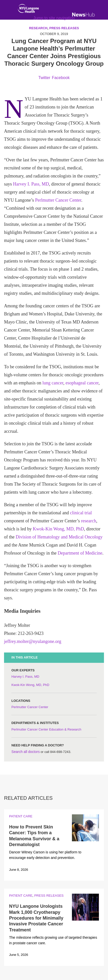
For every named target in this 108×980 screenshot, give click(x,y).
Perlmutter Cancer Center (58, 200)
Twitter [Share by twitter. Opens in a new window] (44, 78)
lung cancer (53, 383)
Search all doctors (25, 752)
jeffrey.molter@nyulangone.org (33, 641)
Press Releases (49, 896)
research (89, 521)
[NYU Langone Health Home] (28, 10)
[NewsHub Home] (84, 15)
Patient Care (21, 816)
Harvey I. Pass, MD (31, 184)
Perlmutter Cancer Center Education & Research (46, 729)
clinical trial (81, 513)
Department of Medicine (80, 553)
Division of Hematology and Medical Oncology (59, 537)
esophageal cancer (82, 383)
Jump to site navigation (54, 18)
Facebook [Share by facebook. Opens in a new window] (61, 78)
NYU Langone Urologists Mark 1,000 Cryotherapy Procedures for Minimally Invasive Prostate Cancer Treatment (36, 918)
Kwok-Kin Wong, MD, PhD (58, 529)
